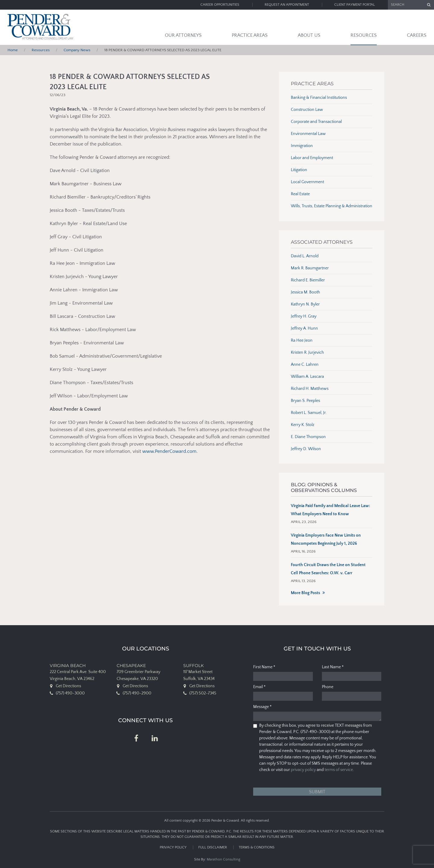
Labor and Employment (312, 158)
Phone (328, 687)
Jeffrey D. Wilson (306, 449)
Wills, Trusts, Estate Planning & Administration (332, 206)
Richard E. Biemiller (308, 280)
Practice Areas (250, 35)
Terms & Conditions (257, 847)
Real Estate (300, 194)
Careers (417, 35)
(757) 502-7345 (203, 693)
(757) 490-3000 (70, 693)
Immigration (302, 146)
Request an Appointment (287, 5)
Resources (364, 35)
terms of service (339, 770)
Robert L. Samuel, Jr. (309, 413)
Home (13, 50)
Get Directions (68, 686)
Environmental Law (308, 134)
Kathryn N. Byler (305, 304)
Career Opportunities (220, 5)
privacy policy (303, 770)
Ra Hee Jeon (302, 340)
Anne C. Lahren (305, 365)
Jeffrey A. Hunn (304, 328)
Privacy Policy (173, 847)
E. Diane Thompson (308, 437)
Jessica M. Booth (305, 292)
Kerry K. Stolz (303, 425)
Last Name (333, 667)
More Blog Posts (305, 593)
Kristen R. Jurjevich (307, 353)
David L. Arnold (305, 256)
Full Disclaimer (213, 847)
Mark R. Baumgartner (310, 268)
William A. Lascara (307, 377)
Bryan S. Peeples (305, 401)
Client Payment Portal (355, 5)
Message (262, 707)
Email (259, 687)
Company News (77, 50)
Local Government (307, 182)
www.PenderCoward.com (169, 451)
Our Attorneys (183, 35)
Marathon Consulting (223, 859)
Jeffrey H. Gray (304, 316)
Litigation (299, 170)
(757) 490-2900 (137, 693)
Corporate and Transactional (316, 122)
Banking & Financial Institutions (319, 98)
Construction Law (307, 110)
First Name (264, 667)
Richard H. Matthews (310, 389)
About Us (309, 35)
